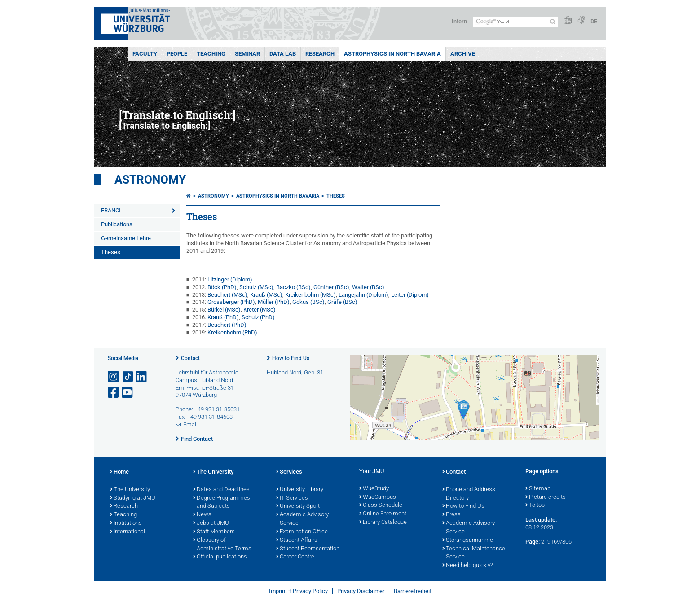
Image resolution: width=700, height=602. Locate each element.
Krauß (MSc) (266, 295)
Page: (533, 542)
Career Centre (295, 557)
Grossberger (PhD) (231, 302)
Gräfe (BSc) (342, 302)
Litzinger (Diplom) (230, 279)
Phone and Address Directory (469, 494)
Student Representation (308, 549)
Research (320, 54)
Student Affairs (297, 540)
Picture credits (546, 497)
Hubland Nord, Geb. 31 (295, 372)
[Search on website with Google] (515, 22)
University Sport (298, 506)
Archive (463, 54)
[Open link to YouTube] (128, 393)
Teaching (211, 54)
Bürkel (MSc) (224, 310)
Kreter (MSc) (260, 310)
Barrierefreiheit (413, 591)
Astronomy (150, 180)
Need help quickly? (468, 566)
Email (190, 424)
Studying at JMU (133, 498)
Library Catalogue (383, 523)
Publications (117, 224)
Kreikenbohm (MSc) (310, 295)
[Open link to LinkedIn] (142, 377)
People (177, 54)
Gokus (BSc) (308, 302)
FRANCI (111, 210)
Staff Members (214, 532)
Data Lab (283, 54)
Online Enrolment (383, 514)
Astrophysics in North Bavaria (392, 54)
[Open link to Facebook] (114, 393)
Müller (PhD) (274, 302)
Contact (190, 358)
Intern (459, 21)
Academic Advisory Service (302, 519)
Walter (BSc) (368, 287)
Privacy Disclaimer (361, 591)
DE (594, 21)
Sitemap (538, 489)
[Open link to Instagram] (114, 377)
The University (130, 490)
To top (535, 505)
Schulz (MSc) (256, 287)
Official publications (220, 557)
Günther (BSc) (331, 287)
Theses (111, 252)
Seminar (247, 54)
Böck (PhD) (222, 287)
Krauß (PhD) (223, 317)
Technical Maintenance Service (474, 553)
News (202, 515)
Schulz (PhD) (258, 317)
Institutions (126, 523)
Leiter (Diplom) (410, 295)
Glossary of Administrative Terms (222, 545)
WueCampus (378, 497)
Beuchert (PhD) (227, 325)
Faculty (145, 54)
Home (119, 472)
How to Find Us (291, 358)
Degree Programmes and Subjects (222, 503)
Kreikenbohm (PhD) (232, 332)
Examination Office (302, 532)
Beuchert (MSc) (227, 295)
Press (451, 515)
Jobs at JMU (211, 523)
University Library (300, 490)
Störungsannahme (468, 540)
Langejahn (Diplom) (363, 295)
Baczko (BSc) (293, 287)
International (128, 532)
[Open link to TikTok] (128, 377)
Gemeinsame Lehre (126, 238)
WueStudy (374, 489)
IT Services (292, 498)
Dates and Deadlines (221, 490)
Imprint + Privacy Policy (298, 591)
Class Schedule (381, 505)
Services (289, 472)
